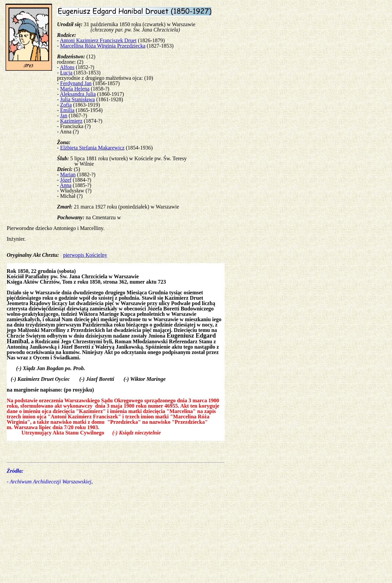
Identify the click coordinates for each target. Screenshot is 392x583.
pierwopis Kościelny (85, 255)
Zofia (66, 105)
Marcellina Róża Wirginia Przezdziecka (103, 46)
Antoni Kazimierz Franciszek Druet (98, 40)
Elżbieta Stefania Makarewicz (92, 148)
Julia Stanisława (77, 99)
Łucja (66, 73)
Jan (64, 115)
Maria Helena (75, 89)
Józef (66, 180)
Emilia (67, 110)
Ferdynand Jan (76, 83)
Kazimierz (71, 121)
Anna (66, 185)
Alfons (67, 67)
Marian (68, 174)
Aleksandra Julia (78, 94)
